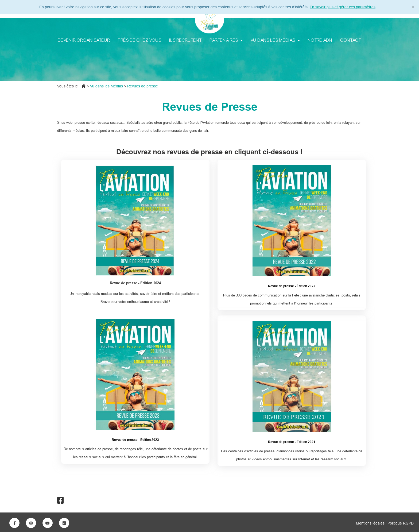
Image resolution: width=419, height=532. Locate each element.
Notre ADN (320, 40)
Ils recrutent (186, 40)
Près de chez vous (140, 40)
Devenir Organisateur (84, 40)
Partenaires (226, 40)
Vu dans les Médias (275, 40)
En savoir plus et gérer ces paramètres (343, 7)
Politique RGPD (401, 523)
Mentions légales (371, 523)
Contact (351, 40)
